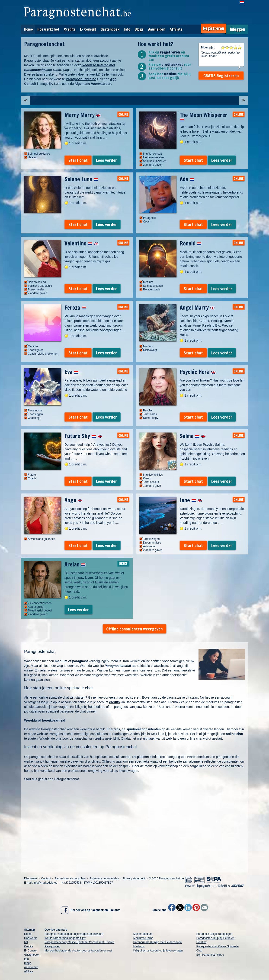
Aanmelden (157, 29)
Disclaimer (31, 878)
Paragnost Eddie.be (81, 79)
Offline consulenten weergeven (134, 629)
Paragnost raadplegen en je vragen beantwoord (74, 934)
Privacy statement (134, 878)
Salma (193, 436)
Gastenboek (110, 29)
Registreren (214, 28)
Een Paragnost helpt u (210, 955)
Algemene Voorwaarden (93, 84)
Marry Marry (83, 115)
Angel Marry (197, 308)
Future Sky (83, 436)
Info (127, 29)
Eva (72, 372)
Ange (73, 500)
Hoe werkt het (48, 29)
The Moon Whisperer (204, 116)
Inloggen (237, 29)
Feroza (75, 308)
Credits (70, 29)
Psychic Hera (198, 372)
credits (115, 702)
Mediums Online (143, 938)
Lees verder (107, 160)
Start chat (78, 160)
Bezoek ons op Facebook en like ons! (91, 910)
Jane (191, 500)
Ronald (191, 243)
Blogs (139, 29)
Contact (46, 878)
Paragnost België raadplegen (214, 934)
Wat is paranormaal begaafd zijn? (65, 938)
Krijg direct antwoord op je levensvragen (158, 951)
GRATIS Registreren (221, 76)
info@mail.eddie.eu (46, 883)
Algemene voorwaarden (104, 878)
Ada (187, 179)
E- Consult (88, 29)
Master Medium (143, 934)
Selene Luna (81, 179)
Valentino (82, 243)
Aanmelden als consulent (70, 878)
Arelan (75, 564)
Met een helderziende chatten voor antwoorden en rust (78, 951)
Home (28, 29)
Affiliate (176, 29)
